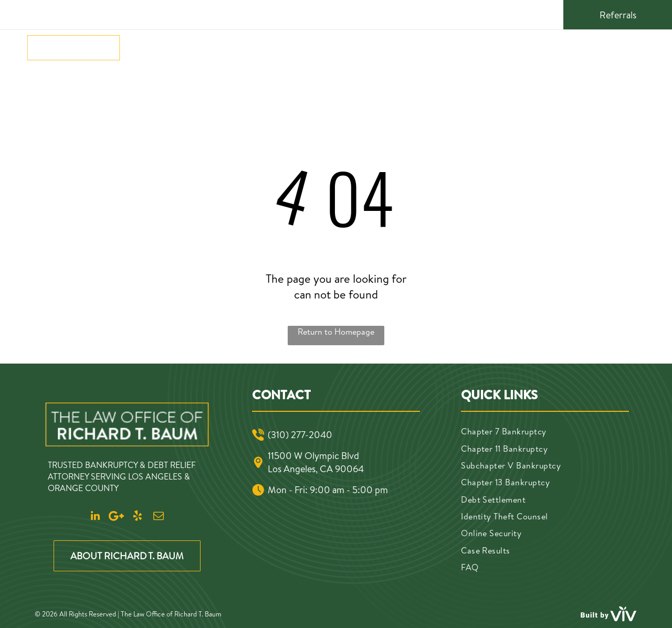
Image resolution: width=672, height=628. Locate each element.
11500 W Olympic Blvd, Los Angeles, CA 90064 (315, 14)
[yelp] (518, 13)
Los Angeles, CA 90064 (316, 469)
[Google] (500, 13)
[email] (536, 13)
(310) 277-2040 (76, 14)
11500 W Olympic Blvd (313, 456)
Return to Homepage (336, 332)
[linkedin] (482, 13)
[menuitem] (147, 47)
